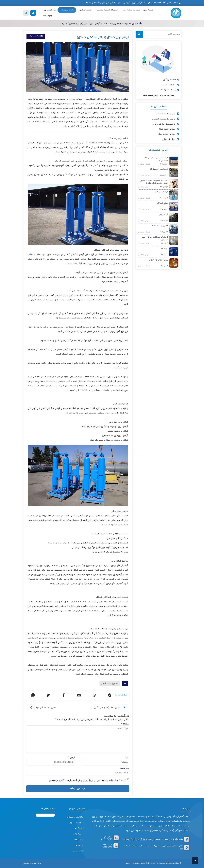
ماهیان (26, 863)
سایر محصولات (67, 10)
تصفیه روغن (85, 10)
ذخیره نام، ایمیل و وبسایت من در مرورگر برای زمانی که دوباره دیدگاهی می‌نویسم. (88, 780)
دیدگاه (125, 724)
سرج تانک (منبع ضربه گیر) (107, 707)
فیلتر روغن (163, 214)
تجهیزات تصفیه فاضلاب (106, 10)
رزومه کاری (78, 834)
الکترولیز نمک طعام (160, 226)
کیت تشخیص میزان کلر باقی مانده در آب (156, 159)
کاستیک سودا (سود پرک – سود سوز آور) (155, 238)
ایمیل (71, 757)
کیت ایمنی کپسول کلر (159, 169)
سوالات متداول (76, 823)
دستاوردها (78, 840)
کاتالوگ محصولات (75, 817)
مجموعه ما (48, 16)
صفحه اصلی (148, 10)
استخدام (79, 828)
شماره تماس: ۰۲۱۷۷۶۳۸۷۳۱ (166, 3)
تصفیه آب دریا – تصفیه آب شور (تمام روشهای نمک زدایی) (154, 182)
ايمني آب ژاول (162, 203)
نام (127, 757)
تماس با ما (78, 851)
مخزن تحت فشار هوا (46, 707)
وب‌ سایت (125, 768)
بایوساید (164, 248)
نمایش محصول (143, 164)
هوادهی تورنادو (162, 192)
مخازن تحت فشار (110, 683)
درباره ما (79, 845)
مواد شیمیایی (49, 10)
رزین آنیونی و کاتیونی (158, 260)
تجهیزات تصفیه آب (131, 10)
